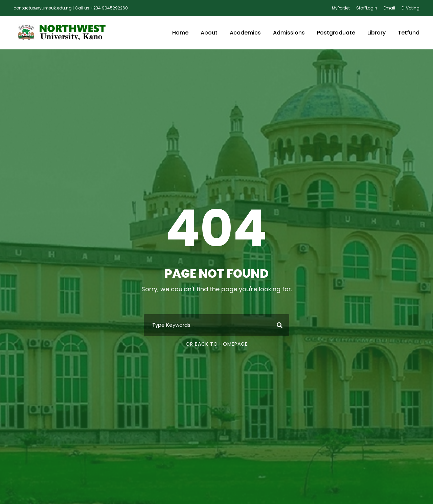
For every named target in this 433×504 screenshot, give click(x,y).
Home (180, 33)
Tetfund (409, 33)
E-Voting (411, 8)
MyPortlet (341, 8)
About (209, 33)
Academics (245, 33)
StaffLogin (367, 8)
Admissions (289, 33)
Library (377, 33)
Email (389, 8)
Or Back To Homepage (217, 344)
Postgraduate (336, 33)
